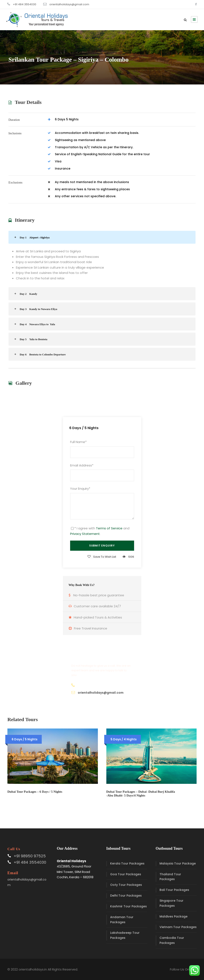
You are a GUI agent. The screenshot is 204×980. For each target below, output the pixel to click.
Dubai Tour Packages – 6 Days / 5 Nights (35, 792)
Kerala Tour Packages (127, 863)
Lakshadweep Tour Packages (125, 935)
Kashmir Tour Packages (128, 906)
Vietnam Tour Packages (178, 927)
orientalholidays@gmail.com (69, 4)
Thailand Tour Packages (170, 877)
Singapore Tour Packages (171, 903)
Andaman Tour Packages (122, 920)
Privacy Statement (85, 534)
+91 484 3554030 (25, 4)
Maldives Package (173, 916)
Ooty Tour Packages (126, 885)
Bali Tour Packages (174, 890)
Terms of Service (109, 528)
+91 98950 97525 (30, 856)
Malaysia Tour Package (178, 863)
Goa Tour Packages (126, 874)
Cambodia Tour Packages (172, 940)
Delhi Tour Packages (126, 896)
